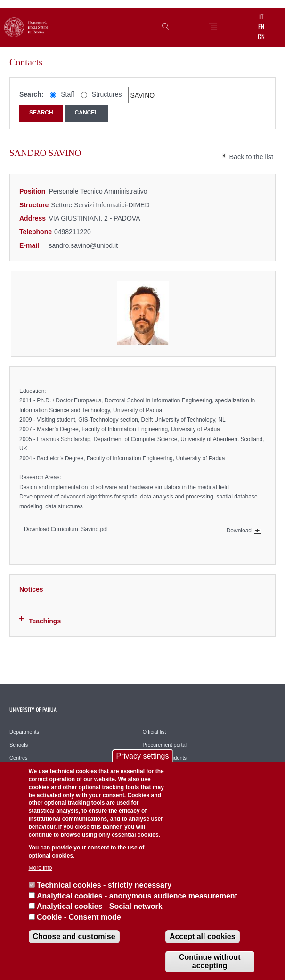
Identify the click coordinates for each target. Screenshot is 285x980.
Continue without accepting (210, 961)
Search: (31, 94)
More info (41, 868)
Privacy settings (142, 756)
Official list (155, 732)
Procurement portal (165, 745)
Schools (19, 745)
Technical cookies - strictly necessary (104, 885)
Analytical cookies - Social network (100, 906)
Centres (19, 758)
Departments (24, 732)
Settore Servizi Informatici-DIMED (100, 205)
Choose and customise (74, 936)
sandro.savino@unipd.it (84, 245)
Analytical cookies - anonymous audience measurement (137, 896)
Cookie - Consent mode (79, 917)
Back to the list (251, 157)
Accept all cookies (203, 936)
